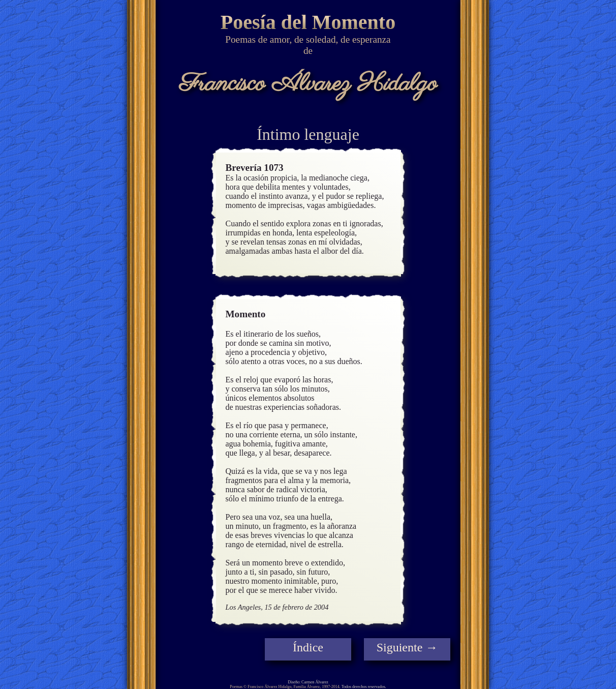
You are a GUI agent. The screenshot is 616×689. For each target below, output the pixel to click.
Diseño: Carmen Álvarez (308, 682)
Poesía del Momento (308, 22)
